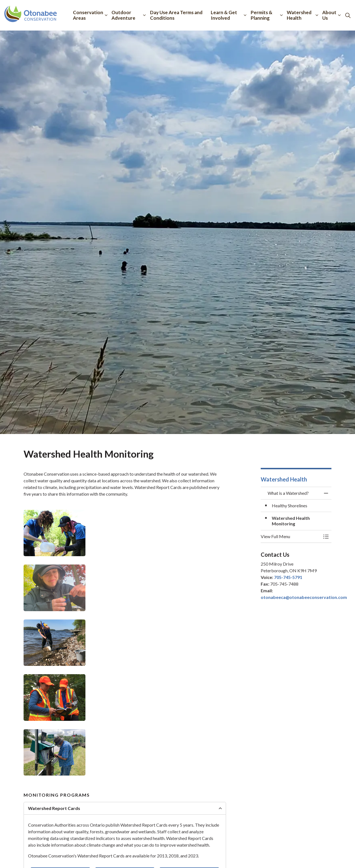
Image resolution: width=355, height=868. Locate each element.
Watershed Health (299, 15)
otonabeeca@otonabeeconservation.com (304, 597)
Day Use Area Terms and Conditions (176, 15)
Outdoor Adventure (123, 15)
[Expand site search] (348, 15)
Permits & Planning (262, 15)
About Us (329, 15)
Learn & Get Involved (224, 15)
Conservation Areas (88, 15)
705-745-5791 (288, 577)
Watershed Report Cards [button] (54, 808)
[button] (54, 533)
